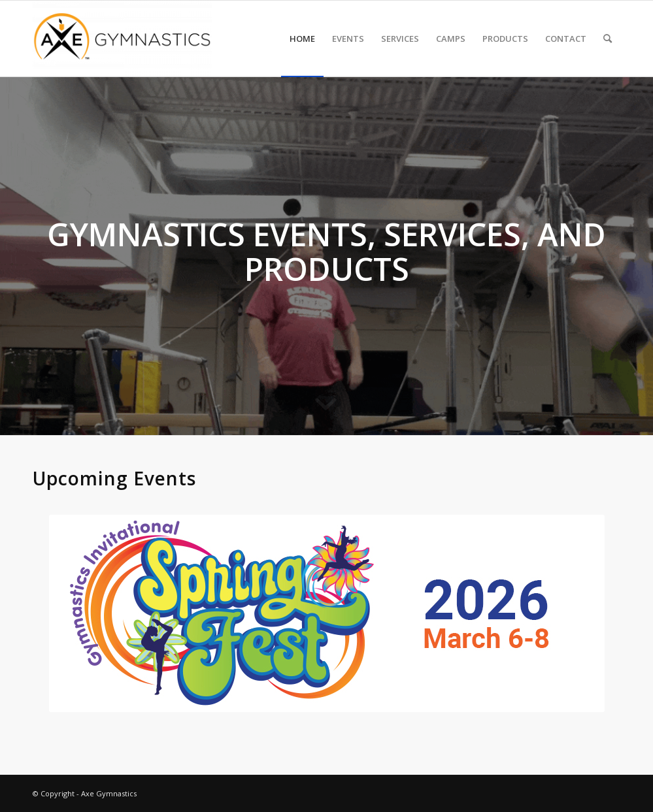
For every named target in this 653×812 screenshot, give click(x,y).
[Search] (608, 39)
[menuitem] (302, 39)
